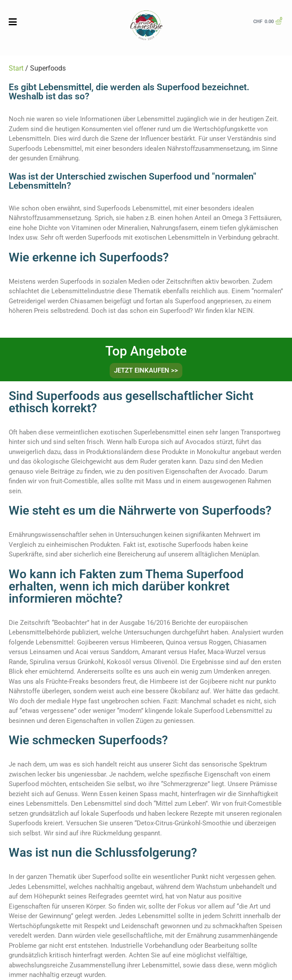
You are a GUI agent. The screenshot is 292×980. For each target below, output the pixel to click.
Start (16, 68)
